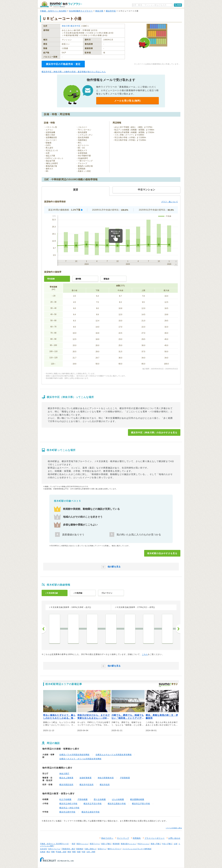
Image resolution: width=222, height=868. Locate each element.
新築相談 (80, 849)
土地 (175, 844)
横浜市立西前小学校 (117, 804)
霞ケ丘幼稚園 (100, 799)
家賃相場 (116, 844)
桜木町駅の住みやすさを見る (162, 553)
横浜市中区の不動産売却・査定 (63, 64)
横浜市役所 (105, 785)
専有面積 (51, 279)
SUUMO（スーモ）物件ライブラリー (61, 4)
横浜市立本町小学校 (68, 804)
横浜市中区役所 (87, 785)
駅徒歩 (107, 279)
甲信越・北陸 (61, 852)
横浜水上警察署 (66, 778)
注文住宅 (43, 849)
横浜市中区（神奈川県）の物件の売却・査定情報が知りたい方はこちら (74, 72)
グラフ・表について (170, 202)
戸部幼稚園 (83, 799)
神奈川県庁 (64, 774)
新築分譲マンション (128, 844)
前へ (44, 629)
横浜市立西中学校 (67, 812)
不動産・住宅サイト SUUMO (53, 11)
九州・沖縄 (91, 852)
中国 (83, 852)
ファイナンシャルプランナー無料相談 (137, 849)
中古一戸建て (167, 844)
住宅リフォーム (54, 849)
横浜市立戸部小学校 (141, 804)
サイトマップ (123, 838)
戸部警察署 (125, 778)
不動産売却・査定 (68, 849)
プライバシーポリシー (155, 838)
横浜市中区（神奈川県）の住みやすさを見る (154, 433)
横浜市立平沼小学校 (93, 804)
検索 (179, 5)
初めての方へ (107, 838)
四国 (79, 852)
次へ (178, 629)
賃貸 (73, 844)
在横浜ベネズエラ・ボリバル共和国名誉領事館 (80, 759)
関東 (53, 852)
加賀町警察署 (86, 778)
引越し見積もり (90, 849)
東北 (48, 852)
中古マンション (143, 844)
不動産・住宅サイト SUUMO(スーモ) (54, 844)
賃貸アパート (95, 844)
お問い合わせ (174, 838)
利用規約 (137, 838)
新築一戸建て (156, 844)
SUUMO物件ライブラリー (81, 11)
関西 (74, 852)
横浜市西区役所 (66, 785)
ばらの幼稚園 (118, 799)
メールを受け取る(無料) (127, 101)
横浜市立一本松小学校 (69, 808)
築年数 (78, 279)
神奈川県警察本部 (106, 778)
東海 (69, 852)
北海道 (43, 852)
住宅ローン (102, 849)
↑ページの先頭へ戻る (174, 828)
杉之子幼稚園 (65, 799)
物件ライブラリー (114, 849)
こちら (145, 654)
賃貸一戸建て (106, 844)
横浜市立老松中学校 (91, 812)
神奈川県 (99, 11)
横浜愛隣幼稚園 (137, 799)
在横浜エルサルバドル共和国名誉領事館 (114, 755)
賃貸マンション (82, 844)
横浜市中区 (111, 11)
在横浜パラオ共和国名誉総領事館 (74, 755)
